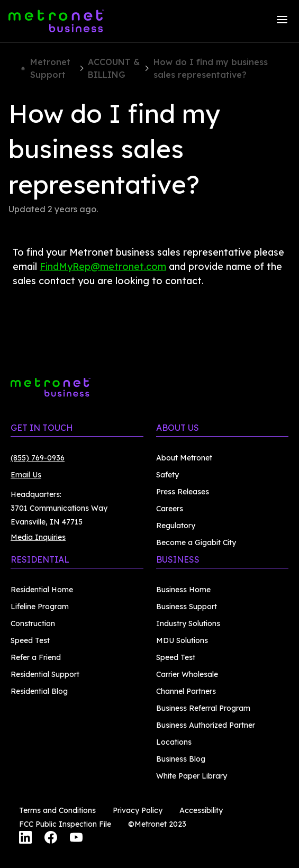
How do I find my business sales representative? (211, 68)
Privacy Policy (138, 810)
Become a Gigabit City (196, 542)
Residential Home (42, 590)
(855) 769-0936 (38, 458)
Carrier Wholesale (187, 674)
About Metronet (184, 458)
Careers (170, 509)
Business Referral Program (203, 708)
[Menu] (282, 21)
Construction (33, 623)
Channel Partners (186, 691)
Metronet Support (46, 68)
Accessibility (201, 810)
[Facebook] (51, 839)
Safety (167, 475)
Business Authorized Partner (206, 725)
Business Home (183, 590)
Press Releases (183, 492)
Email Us (26, 475)
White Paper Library (192, 776)
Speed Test (30, 640)
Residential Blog (39, 691)
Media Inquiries (38, 537)
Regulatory (176, 526)
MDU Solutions (182, 640)
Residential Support (45, 674)
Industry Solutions (188, 623)
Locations (174, 742)
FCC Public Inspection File (65, 824)
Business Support (187, 607)
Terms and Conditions (57, 810)
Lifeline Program (40, 607)
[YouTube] (76, 839)
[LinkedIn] (25, 839)
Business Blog (181, 759)
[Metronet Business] (56, 21)
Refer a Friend (36, 657)
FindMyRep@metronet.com (103, 266)
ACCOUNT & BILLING (114, 68)
